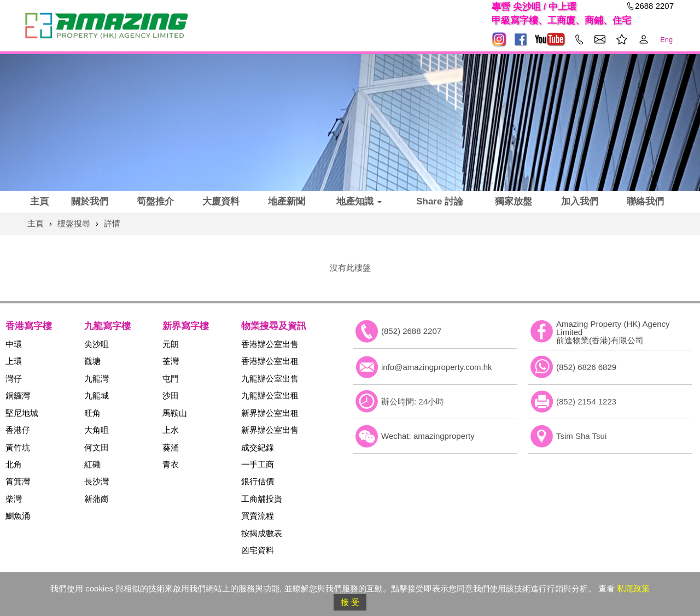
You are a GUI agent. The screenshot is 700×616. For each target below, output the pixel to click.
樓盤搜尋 (74, 223)
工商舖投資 (262, 499)
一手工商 (258, 464)
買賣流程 (258, 516)
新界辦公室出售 (270, 430)
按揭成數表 (262, 533)
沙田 (171, 395)
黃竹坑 (18, 447)
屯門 (171, 379)
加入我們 (580, 201)
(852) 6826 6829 (586, 367)
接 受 (350, 602)
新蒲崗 (97, 499)
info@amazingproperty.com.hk (437, 367)
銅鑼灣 (18, 395)
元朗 (171, 344)
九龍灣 (97, 379)
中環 (14, 344)
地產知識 (359, 201)
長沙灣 (97, 481)
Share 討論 (440, 201)
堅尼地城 (22, 413)
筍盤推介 (155, 201)
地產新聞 (287, 201)
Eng (666, 40)
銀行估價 (258, 481)
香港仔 (18, 430)
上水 (171, 430)
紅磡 (92, 464)
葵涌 (171, 447)
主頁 (39, 201)
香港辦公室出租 (270, 361)
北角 (14, 464)
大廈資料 (221, 201)
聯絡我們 (645, 201)
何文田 (97, 447)
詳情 (112, 223)
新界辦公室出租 (270, 413)
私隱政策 (633, 588)
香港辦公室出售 (270, 344)
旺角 (92, 413)
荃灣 (171, 361)
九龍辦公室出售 (270, 379)
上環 (14, 361)
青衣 (171, 464)
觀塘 (92, 361)
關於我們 (90, 201)
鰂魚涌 (18, 516)
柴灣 (14, 499)
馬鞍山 (175, 413)
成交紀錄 (258, 447)
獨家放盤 (514, 201)
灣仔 (14, 379)
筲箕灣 (18, 481)
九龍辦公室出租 (270, 395)
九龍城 (97, 395)
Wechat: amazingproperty (428, 436)
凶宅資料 (258, 550)
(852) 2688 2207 (411, 331)
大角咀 (97, 430)
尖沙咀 (97, 344)
